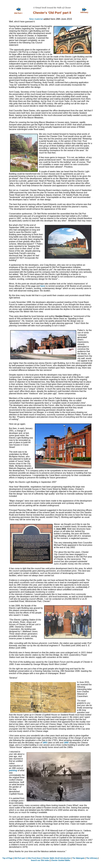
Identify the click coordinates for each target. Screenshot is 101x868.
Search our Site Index (40, 860)
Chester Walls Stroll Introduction (57, 858)
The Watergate (78, 858)
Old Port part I (20, 858)
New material (36, 19)
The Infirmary (92, 858)
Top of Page (7, 858)
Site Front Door (34, 858)
